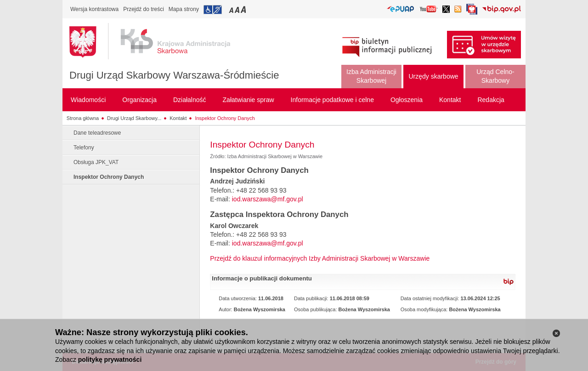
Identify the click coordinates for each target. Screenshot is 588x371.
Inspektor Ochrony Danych (225, 118)
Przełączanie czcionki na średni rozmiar (238, 9)
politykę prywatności (110, 360)
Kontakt (178, 118)
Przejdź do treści (144, 9)
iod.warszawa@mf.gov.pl (268, 199)
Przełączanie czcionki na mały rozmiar (232, 9)
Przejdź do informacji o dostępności (213, 10)
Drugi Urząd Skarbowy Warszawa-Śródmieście (174, 75)
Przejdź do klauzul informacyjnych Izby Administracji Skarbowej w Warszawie (320, 258)
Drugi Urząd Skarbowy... (134, 118)
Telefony (84, 148)
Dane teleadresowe (97, 133)
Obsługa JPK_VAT (96, 162)
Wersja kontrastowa (94, 9)
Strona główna (83, 118)
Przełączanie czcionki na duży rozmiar (244, 9)
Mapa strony (184, 9)
